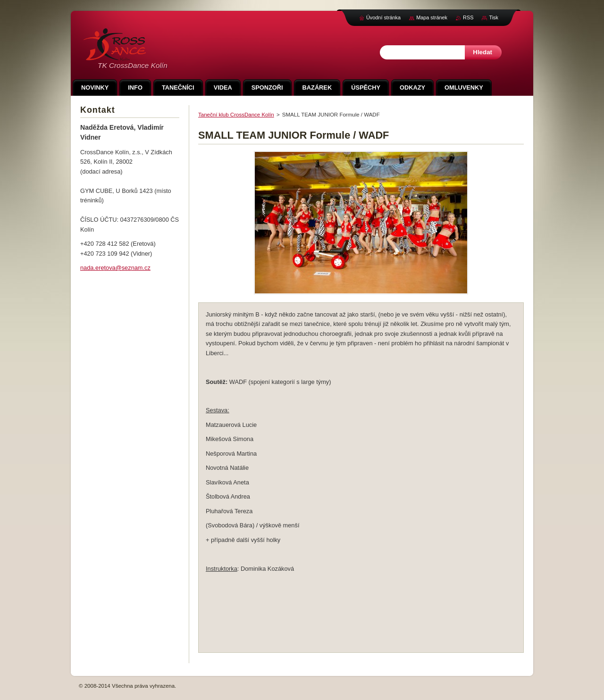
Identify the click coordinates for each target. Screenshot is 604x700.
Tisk (494, 17)
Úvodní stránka (383, 17)
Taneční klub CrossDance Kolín (236, 115)
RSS (468, 17)
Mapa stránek (432, 17)
